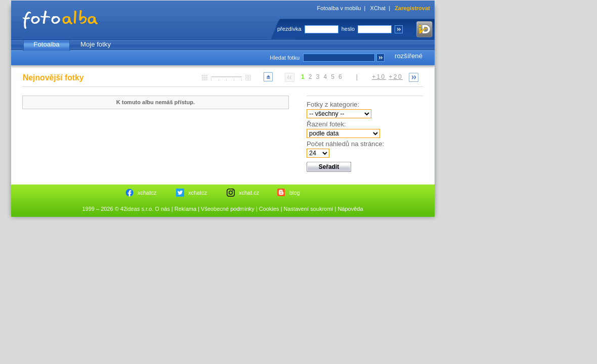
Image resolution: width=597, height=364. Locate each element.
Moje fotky (96, 44)
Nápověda (350, 209)
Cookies (269, 209)
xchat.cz (249, 193)
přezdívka (289, 29)
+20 (396, 77)
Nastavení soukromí (309, 209)
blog (295, 193)
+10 (379, 77)
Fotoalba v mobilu (339, 8)
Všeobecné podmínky (228, 209)
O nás (162, 209)
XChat (378, 8)
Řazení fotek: (326, 124)
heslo (348, 29)
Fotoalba (46, 44)
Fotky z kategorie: (333, 104)
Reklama (185, 209)
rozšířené (409, 56)
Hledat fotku (285, 58)
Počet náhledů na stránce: (345, 144)
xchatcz (147, 193)
